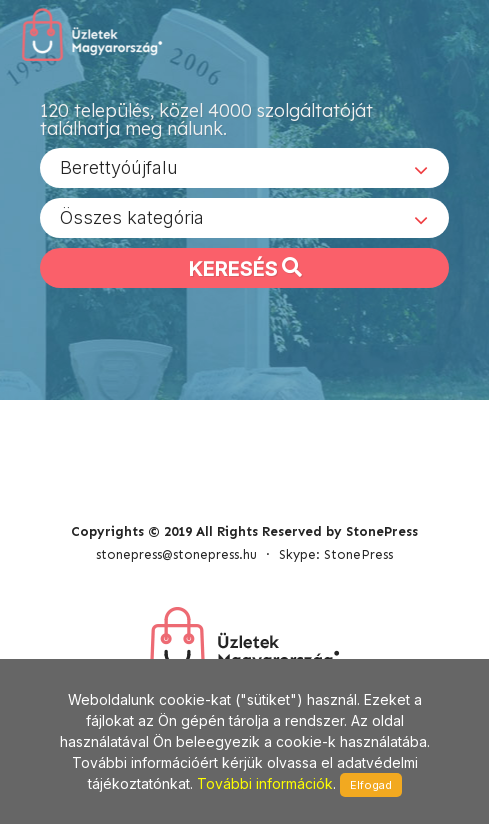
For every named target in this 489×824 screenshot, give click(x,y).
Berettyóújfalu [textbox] (119, 167)
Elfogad (371, 785)
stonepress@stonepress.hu (176, 554)
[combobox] (244, 168)
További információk (265, 783)
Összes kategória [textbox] (132, 217)
